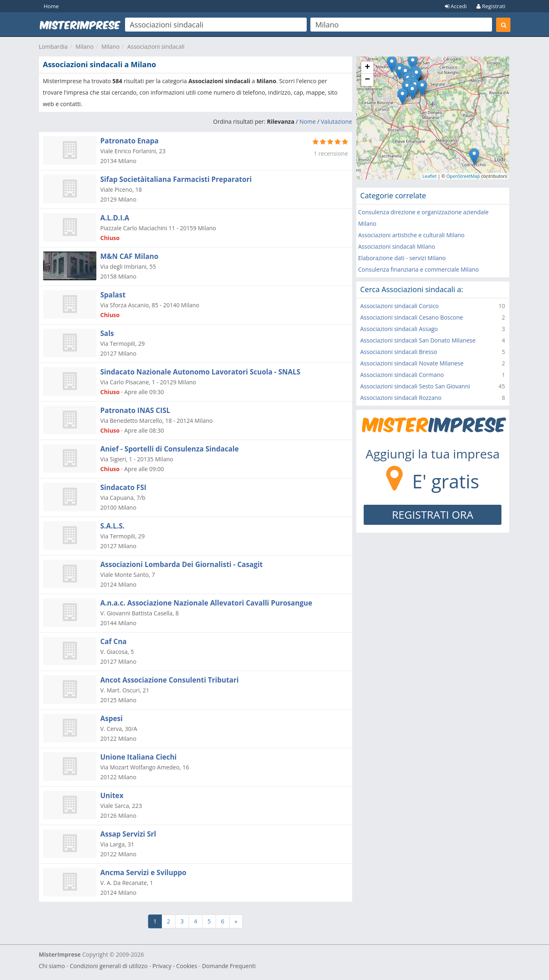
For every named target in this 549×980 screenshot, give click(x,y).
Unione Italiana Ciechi (139, 757)
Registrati (491, 6)
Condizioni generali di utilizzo (109, 966)
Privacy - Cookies (175, 966)
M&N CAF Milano (130, 256)
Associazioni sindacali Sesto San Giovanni (415, 386)
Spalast (113, 295)
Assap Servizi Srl (128, 834)
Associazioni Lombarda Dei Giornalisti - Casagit (182, 564)
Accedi (456, 6)
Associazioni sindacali (156, 47)
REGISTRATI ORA (433, 515)
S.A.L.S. (113, 526)
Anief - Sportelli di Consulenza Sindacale (170, 449)
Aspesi (112, 718)
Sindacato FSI (123, 487)
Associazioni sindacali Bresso (399, 352)
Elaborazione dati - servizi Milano (402, 258)
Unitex (112, 795)
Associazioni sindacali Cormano (402, 375)
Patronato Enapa (130, 141)
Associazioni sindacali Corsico (400, 306)
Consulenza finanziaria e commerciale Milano (419, 269)
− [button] (367, 80)
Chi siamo (52, 966)
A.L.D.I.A (115, 218)
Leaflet (429, 176)
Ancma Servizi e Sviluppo (144, 872)
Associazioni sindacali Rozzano (401, 398)
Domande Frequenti (229, 966)
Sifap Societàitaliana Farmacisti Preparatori (176, 179)
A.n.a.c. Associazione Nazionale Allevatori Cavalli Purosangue (206, 603)
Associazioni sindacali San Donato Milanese (418, 340)
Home (51, 6)
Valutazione (337, 121)
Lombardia (54, 47)
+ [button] (367, 68)
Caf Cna (114, 641)
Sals (107, 333)
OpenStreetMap (463, 176)
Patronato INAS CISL (136, 410)
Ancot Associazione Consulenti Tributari (170, 680)
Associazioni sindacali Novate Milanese (412, 363)
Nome (308, 121)
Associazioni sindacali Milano (397, 246)
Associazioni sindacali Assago (399, 329)
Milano (84, 47)
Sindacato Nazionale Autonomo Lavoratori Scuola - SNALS (200, 372)
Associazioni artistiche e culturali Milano (411, 235)
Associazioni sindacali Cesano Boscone (412, 317)
